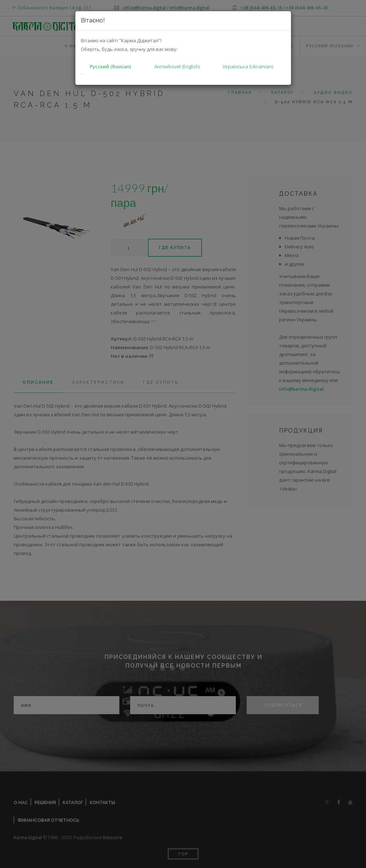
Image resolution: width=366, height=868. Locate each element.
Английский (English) (177, 66)
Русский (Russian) (110, 66)
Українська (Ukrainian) (248, 66)
